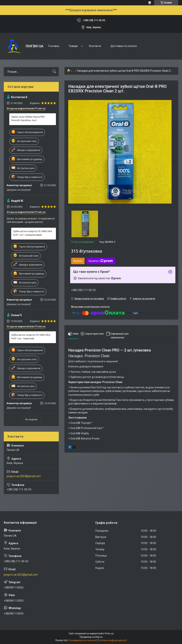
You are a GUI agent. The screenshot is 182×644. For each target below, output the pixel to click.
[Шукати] (54, 72)
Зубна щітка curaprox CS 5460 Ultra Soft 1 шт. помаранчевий (33, 233)
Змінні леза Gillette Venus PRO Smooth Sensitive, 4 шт (28, 119)
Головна (54, 46)
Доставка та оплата (124, 46)
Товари (73, 46)
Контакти (95, 46)
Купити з (101, 261)
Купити (78, 261)
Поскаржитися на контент (82, 640)
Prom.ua (109, 634)
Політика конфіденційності (112, 640)
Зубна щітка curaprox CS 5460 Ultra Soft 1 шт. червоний (31, 337)
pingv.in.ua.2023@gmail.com (24, 476)
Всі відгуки (31, 419)
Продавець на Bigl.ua (91, 637)
